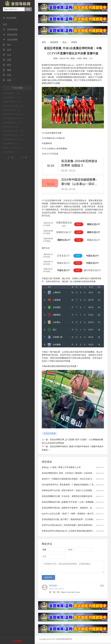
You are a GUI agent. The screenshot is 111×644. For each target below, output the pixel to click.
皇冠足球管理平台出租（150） (15, 114)
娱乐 (7, 50)
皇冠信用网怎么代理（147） (14, 118)
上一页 (11, 158)
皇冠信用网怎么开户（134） (14, 139)
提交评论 (48, 579)
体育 (7, 60)
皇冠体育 (54, 42)
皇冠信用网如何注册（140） (14, 135)
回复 (102, 587)
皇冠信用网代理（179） (12, 97)
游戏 (7, 80)
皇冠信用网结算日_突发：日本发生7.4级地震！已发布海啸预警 (70, 473)
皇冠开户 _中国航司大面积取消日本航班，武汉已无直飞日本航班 (71, 479)
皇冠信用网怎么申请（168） (14, 106)
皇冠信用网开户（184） (12, 93)
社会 (7, 55)
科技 (7, 75)
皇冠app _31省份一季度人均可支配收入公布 (61, 467)
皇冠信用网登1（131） (12, 152)
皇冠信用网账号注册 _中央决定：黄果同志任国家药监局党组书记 (71, 496)
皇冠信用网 (10, 40)
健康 (7, 70)
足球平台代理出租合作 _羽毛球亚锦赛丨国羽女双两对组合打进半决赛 (73, 525)
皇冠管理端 (10, 30)
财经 (7, 65)
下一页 (24, 158)
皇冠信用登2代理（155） (12, 110)
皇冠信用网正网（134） (12, 144)
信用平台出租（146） (11, 127)
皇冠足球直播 (50, 434)
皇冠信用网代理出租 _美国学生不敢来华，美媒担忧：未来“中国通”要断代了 (76, 508)
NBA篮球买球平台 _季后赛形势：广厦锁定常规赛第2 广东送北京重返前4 (74, 485)
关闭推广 (19, 641)
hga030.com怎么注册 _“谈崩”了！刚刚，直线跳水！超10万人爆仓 (71, 514)
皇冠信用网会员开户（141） (14, 131)
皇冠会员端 (10, 35)
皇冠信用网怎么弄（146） (13, 123)
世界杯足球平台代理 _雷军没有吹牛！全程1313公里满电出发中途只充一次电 (76, 490)
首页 (5, 25)
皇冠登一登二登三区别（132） (15, 148)
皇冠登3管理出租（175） (12, 102)
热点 (7, 45)
